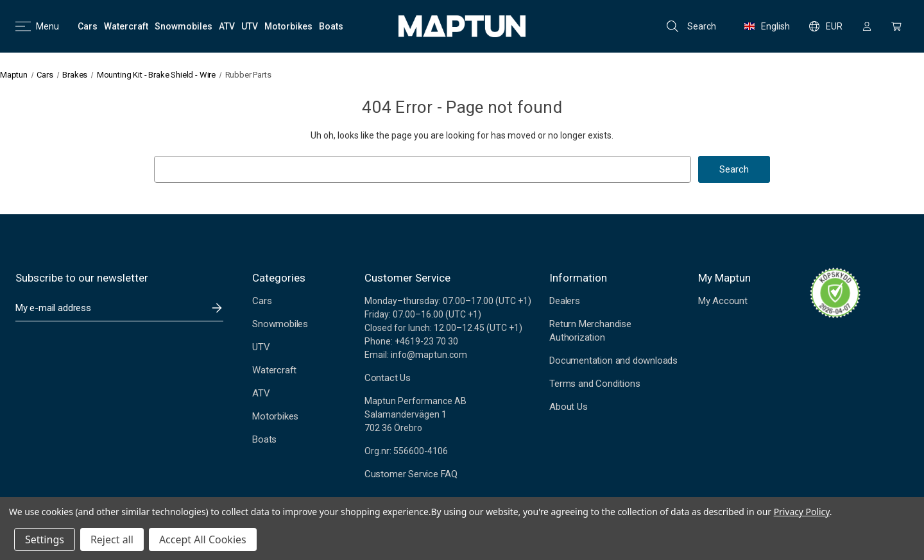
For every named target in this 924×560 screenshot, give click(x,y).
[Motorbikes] (288, 26)
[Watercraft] (126, 26)
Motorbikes (275, 416)
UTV (261, 347)
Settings (45, 539)
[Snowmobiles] (184, 26)
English (767, 26)
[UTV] (250, 26)
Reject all (112, 539)
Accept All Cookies (203, 539)
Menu (37, 26)
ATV (261, 393)
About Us (568, 407)
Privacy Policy (802, 512)
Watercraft (274, 370)
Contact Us (388, 378)
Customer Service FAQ (411, 474)
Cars (262, 301)
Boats (264, 439)
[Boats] (331, 26)
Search (691, 26)
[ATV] (227, 26)
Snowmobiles (280, 324)
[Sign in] (867, 26)
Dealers (565, 301)
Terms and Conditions (595, 384)
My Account (723, 301)
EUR (826, 26)
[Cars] (88, 26)
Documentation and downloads (613, 361)
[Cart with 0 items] (896, 26)
